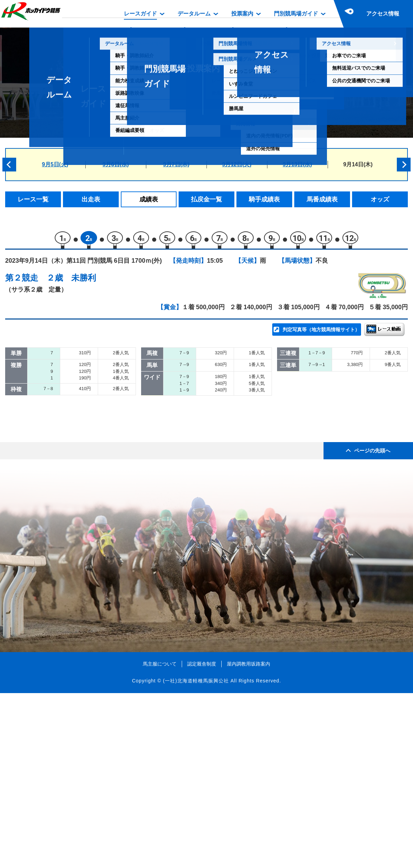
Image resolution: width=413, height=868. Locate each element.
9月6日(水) (116, 164)
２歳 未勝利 (71, 281)
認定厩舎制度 (202, 838)
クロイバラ (76, 480)
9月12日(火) (237, 164)
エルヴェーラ (79, 495)
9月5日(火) (55, 164)
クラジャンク (79, 407)
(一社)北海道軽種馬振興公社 (196, 856)
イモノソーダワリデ (88, 392)
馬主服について (160, 838)
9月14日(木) (358, 164)
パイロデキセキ (82, 436)
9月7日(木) (176, 164)
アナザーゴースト (85, 422)
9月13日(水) (297, 164)
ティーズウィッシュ (88, 451)
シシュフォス (79, 378)
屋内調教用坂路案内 (248, 838)
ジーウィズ (76, 465)
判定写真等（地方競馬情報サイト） (321, 333)
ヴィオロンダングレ (88, 509)
